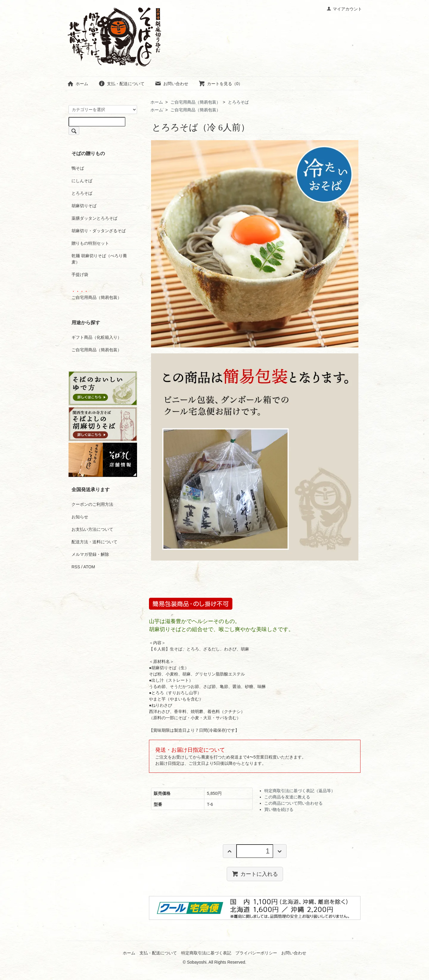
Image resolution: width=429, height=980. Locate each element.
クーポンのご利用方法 (92, 504)
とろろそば (238, 102)
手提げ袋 (80, 274)
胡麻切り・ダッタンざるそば (99, 231)
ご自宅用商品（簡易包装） (195, 102)
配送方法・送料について (94, 542)
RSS (76, 567)
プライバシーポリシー (256, 953)
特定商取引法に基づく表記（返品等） (300, 791)
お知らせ (80, 517)
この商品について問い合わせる (293, 803)
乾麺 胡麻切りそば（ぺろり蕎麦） (99, 259)
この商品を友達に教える (287, 797)
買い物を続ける (279, 809)
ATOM (89, 567)
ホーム (78, 84)
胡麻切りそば (84, 206)
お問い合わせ (171, 84)
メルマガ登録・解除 (90, 554)
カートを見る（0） (221, 84)
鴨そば (78, 168)
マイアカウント (344, 9)
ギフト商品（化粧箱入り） (97, 337)
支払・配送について (121, 84)
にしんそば (82, 181)
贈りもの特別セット (90, 243)
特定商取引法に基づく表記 (206, 953)
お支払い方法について (92, 529)
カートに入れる (255, 874)
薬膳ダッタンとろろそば (94, 218)
